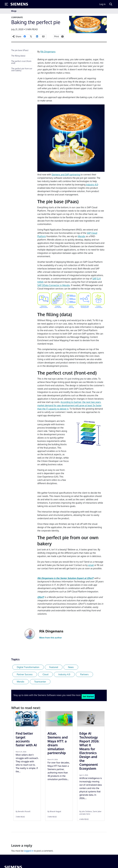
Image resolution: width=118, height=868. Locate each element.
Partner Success (25, 674)
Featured (54, 667)
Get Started (88, 696)
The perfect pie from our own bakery (22, 69)
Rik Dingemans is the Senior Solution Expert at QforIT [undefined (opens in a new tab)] (65, 578)
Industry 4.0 (64, 674)
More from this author (51, 638)
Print (57, 36)
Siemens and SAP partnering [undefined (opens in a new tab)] (66, 175)
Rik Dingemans (48, 52)
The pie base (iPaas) (20, 50)
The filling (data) (18, 56)
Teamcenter (40, 682)
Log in (102, 4)
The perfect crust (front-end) (22, 62)
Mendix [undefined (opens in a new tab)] (82, 236)
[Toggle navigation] (104, 11)
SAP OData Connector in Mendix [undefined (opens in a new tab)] (54, 285)
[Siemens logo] (19, 4)
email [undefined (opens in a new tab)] (91, 565)
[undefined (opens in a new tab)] (41, 597)
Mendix (21, 682)
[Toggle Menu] (6, 4)
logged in (29, 851)
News (71, 667)
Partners (84, 674)
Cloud (45, 674)
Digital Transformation (28, 667)
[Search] (111, 4)
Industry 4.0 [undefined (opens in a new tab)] (92, 185)
